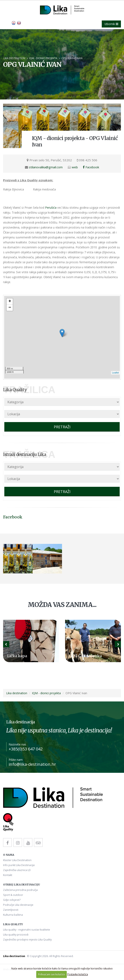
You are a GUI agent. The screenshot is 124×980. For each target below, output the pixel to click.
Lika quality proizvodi (16, 935)
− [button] (10, 308)
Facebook (91, 167)
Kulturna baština (13, 915)
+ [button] (10, 302)
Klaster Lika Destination (17, 860)
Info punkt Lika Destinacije (19, 865)
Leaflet (115, 373)
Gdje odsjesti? (12, 900)
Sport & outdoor (13, 895)
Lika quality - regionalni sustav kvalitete (27, 930)
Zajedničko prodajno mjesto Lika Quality (27, 940)
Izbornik (111, 24)
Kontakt (8, 875)
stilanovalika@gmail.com (46, 167)
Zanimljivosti (11, 910)
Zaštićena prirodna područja (20, 890)
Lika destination (14, 58)
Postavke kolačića (78, 974)
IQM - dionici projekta (43, 58)
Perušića (51, 208)
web (75, 167)
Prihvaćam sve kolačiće (51, 974)
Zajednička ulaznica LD (17, 870)
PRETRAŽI (62, 427)
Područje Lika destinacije (18, 905)
